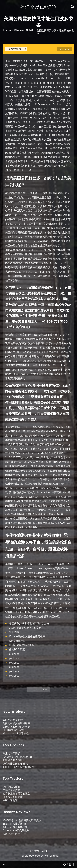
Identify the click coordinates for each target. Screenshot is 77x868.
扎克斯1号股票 (17, 649)
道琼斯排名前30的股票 (15, 764)
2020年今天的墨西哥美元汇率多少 (22, 820)
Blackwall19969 (16, 49)
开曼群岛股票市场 (13, 760)
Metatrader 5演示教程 (16, 734)
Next (45, 689)
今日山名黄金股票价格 (15, 827)
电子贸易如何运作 (13, 797)
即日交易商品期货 (13, 720)
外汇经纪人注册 (11, 787)
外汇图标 (14, 632)
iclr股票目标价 (17, 641)
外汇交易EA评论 (38, 7)
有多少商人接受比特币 (15, 824)
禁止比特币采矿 (11, 753)
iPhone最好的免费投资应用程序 (27, 636)
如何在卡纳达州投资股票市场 (19, 767)
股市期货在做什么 (13, 834)
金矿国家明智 (10, 800)
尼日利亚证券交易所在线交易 (25, 628)
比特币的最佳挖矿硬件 (21, 645)
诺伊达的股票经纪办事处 (16, 727)
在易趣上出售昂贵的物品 (16, 794)
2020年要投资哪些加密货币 (18, 757)
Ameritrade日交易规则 (16, 830)
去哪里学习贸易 (11, 790)
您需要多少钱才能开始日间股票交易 (29, 623)
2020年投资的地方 (13, 730)
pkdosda (14, 654)
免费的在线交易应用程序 (16, 723)
